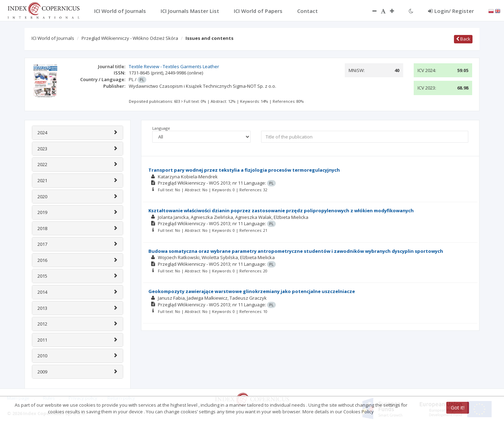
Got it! (458, 408)
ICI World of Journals (53, 38)
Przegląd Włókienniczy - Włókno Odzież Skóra (130, 38)
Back (463, 39)
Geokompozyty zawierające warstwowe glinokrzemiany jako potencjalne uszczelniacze (252, 291)
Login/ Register (451, 11)
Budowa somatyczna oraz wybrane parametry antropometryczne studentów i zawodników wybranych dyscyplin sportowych (296, 251)
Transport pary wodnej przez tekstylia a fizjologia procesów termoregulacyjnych (244, 170)
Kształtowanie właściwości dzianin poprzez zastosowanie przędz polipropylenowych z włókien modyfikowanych (281, 211)
